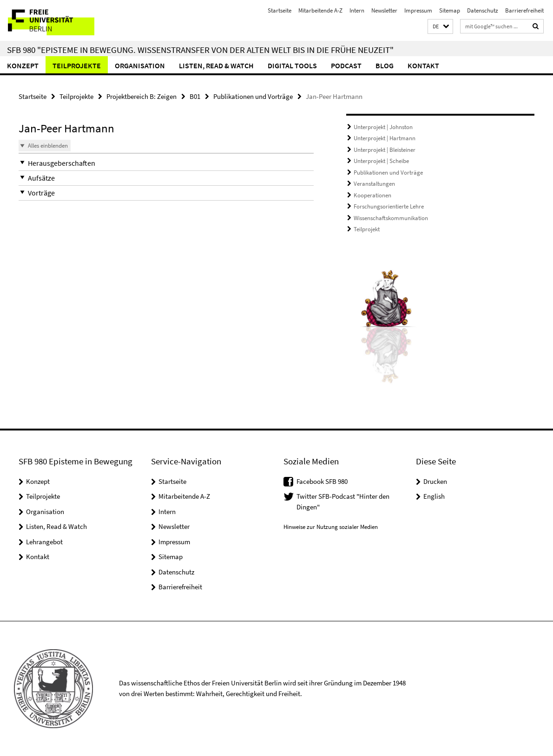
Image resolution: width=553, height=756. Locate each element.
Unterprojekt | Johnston (383, 127)
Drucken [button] (435, 481)
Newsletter (384, 10)
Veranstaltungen (374, 184)
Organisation (140, 65)
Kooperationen (372, 195)
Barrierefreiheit (524, 10)
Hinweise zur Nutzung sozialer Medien (331, 527)
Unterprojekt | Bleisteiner (385, 150)
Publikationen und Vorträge (253, 96)
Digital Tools (292, 65)
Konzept (23, 65)
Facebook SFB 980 (322, 481)
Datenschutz (483, 10)
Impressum (418, 10)
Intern (357, 10)
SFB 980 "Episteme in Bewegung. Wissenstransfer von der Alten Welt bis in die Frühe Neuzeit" (200, 50)
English (434, 496)
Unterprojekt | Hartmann (385, 138)
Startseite (280, 10)
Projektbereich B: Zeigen (142, 96)
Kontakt (423, 65)
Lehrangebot (44, 542)
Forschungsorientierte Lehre (389, 206)
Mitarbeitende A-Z (320, 10)
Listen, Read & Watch (216, 65)
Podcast (346, 65)
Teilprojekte (77, 65)
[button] (440, 27)
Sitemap (450, 10)
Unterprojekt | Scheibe (381, 161)
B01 (195, 96)
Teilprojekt (367, 229)
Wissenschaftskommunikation (391, 218)
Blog (385, 65)
